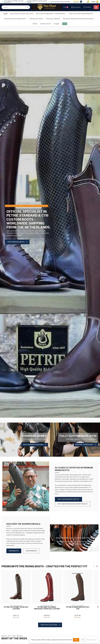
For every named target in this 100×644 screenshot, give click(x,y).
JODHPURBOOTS (31, 551)
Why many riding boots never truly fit (73, 504)
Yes (76, 640)
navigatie (57, 24)
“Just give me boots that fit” (68, 499)
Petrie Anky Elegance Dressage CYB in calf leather (47, 608)
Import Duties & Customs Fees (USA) (22, 14)
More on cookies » (92, 640)
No (83, 640)
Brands (35, 24)
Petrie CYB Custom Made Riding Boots (81, 14)
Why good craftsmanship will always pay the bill (78, 19)
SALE (65, 24)
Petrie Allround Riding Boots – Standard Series (51, 14)
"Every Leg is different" (53, 19)
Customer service (46, 24)
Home (6, 14)
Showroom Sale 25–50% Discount (15, 19)
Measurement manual (36, 19)
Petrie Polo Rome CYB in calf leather (16, 608)
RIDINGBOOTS (14, 551)
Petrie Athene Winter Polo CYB (78, 608)
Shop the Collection (50, 625)
